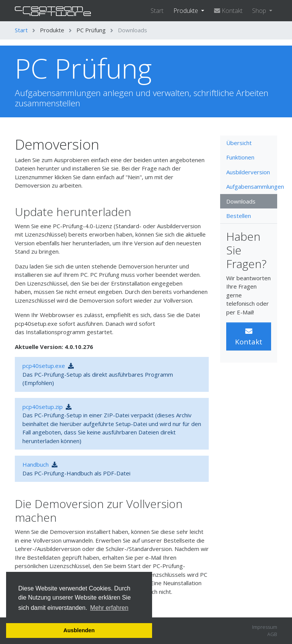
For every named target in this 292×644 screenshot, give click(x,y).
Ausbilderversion (248, 172)
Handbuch (36, 464)
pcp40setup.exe (44, 366)
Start (157, 11)
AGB (272, 634)
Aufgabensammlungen (252, 186)
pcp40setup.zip (43, 407)
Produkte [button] (186, 11)
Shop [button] (260, 11)
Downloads (241, 201)
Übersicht (239, 143)
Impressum (265, 627)
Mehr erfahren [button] (109, 608)
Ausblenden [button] (79, 630)
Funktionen (240, 157)
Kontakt (228, 11)
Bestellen (239, 216)
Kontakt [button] (249, 337)
